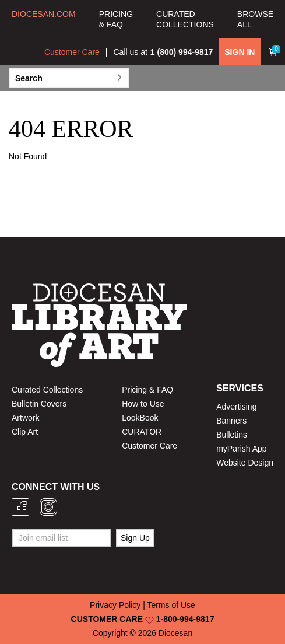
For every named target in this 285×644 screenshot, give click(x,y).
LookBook (140, 418)
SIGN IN (240, 52)
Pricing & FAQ (147, 390)
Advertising (236, 407)
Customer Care (72, 52)
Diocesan (175, 633)
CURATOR (142, 432)
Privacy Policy (115, 605)
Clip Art (25, 432)
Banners (231, 421)
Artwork (25, 418)
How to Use (143, 404)
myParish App (241, 449)
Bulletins (232, 435)
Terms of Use (171, 605)
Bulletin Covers (39, 404)
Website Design (245, 463)
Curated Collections (47, 390)
